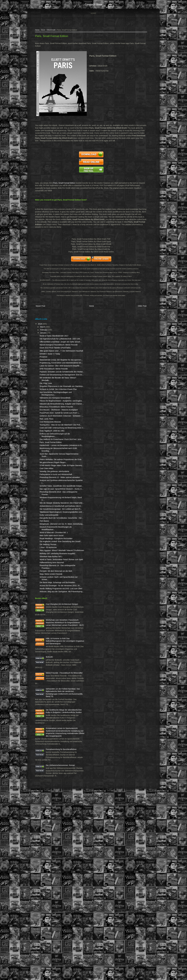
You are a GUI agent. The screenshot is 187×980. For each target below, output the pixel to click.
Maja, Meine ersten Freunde (53, 686)
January (46, 336)
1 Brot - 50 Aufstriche (50, 649)
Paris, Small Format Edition (54, 37)
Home (94, 13)
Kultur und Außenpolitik (51, 604)
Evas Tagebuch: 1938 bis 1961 (54, 487)
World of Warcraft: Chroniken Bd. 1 (56, 629)
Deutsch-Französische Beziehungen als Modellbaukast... (51, 624)
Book (46, 31)
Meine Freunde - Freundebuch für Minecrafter (55, 821)
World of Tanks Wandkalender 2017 (56, 339)
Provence (46, 372)
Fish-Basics (47, 613)
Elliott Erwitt (53, 31)
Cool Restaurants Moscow (53, 473)
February (46, 333)
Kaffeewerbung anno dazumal (54, 672)
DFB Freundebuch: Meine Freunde (56, 392)
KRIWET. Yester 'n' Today (52, 369)
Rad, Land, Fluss (49, 470)
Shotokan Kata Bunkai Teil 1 (53, 663)
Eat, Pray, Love (48, 411)
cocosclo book (93, 4)
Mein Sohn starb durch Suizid (54, 632)
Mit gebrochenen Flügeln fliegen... (56, 526)
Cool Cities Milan (49, 535)
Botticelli (52, 800)
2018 (43, 327)
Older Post (139, 309)
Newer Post (43, 309)
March (45, 330)
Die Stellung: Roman (50, 646)
